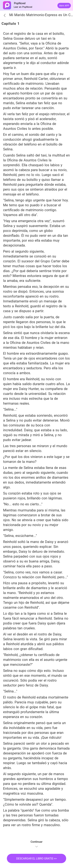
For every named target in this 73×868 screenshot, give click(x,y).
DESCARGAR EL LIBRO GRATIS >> (36, 859)
